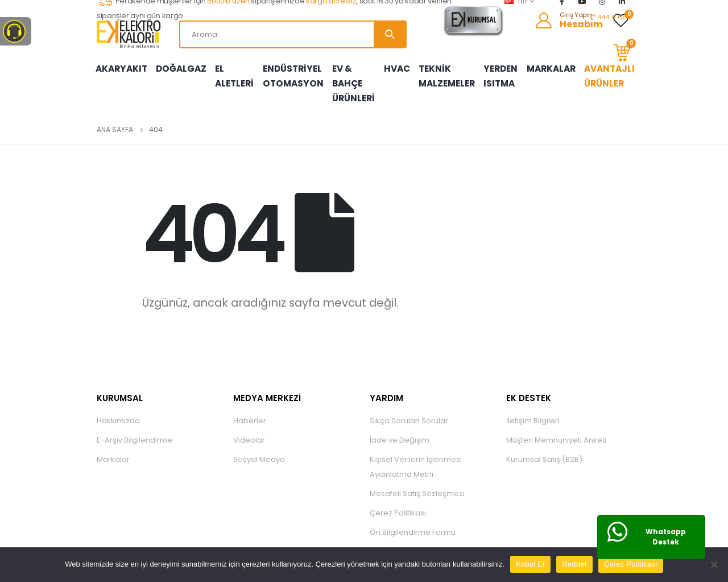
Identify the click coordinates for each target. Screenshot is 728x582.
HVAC (400, 64)
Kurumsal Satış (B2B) (544, 451)
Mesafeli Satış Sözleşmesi (417, 485)
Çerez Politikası (398, 504)
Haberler (250, 412)
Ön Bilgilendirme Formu (413, 524)
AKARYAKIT (120, 64)
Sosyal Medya (259, 451)
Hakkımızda (118, 412)
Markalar (113, 451)
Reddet (574, 564)
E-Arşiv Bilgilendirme (135, 432)
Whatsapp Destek (666, 537)
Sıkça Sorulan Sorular (409, 412)
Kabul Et (530, 564)
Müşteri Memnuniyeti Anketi (556, 432)
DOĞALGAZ (178, 64)
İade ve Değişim (400, 432)
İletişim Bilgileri (533, 412)
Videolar (249, 432)
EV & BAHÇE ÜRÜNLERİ (350, 79)
